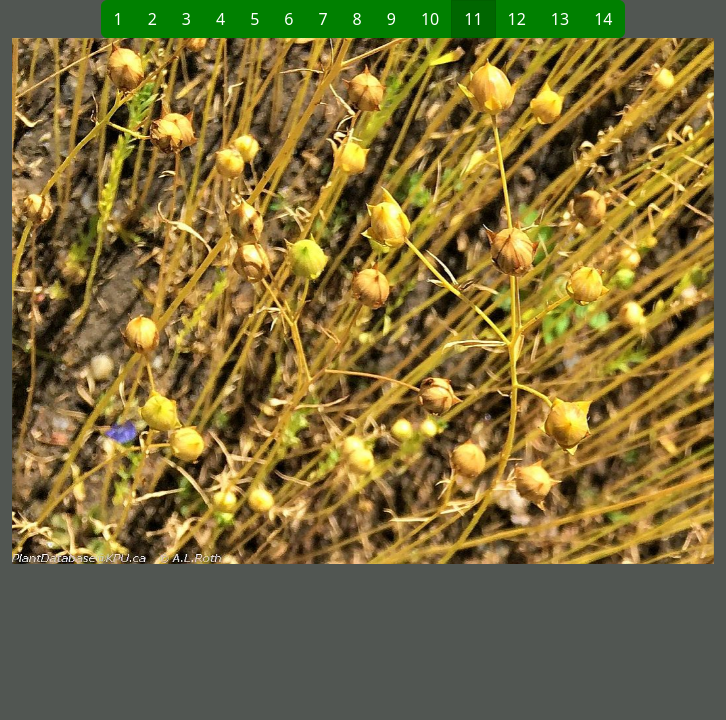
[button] (187, 301)
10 (430, 19)
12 (517, 19)
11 (473, 19)
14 (603, 19)
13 (560, 19)
